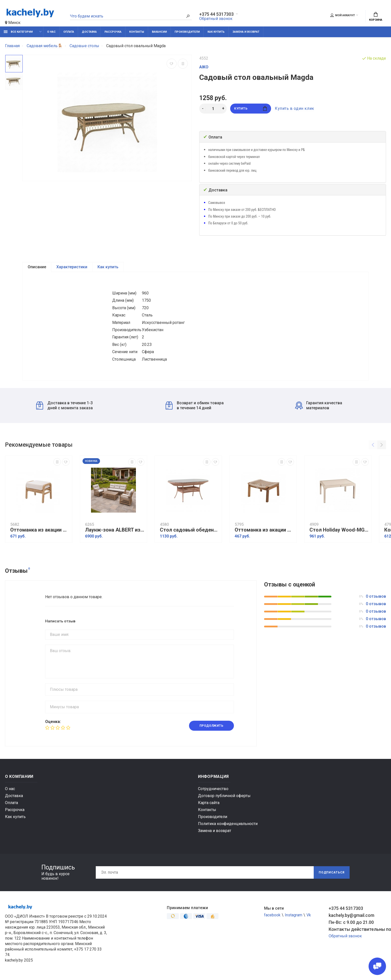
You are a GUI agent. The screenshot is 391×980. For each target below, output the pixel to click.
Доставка (89, 32)
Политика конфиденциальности (228, 824)
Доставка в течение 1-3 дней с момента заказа (64, 405)
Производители (187, 32)
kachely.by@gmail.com (351, 915)
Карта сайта (209, 803)
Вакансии (159, 32)
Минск (13, 23)
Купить (250, 108)
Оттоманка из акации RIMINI (40, 530)
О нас (51, 32)
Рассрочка (113, 32)
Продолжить (211, 726)
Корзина (376, 17)
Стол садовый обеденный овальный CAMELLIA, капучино (190, 530)
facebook (272, 915)
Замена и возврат (246, 32)
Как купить (216, 32)
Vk (309, 915)
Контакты (137, 32)
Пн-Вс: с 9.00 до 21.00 (351, 922)
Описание (37, 267)
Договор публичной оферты (224, 796)
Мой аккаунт (342, 15)
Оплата (69, 32)
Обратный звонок (216, 19)
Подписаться (332, 872)
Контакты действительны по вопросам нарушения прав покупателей (357, 929)
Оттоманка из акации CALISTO (264, 530)
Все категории (18, 32)
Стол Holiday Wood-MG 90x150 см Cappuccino (339, 530)
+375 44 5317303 (216, 14)
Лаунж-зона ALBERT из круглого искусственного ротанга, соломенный (115, 530)
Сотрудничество (213, 789)
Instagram (293, 915)
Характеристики (72, 267)
